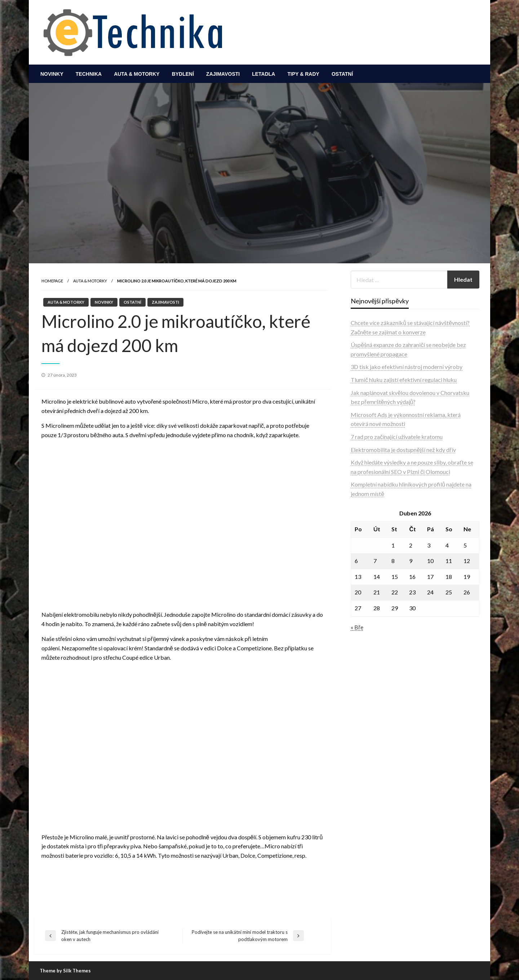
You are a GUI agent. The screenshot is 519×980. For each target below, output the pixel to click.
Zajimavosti (223, 74)
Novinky (52, 74)
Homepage (52, 281)
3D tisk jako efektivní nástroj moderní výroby (407, 367)
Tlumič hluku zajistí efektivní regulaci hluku (404, 380)
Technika (89, 74)
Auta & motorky (137, 74)
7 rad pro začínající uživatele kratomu (397, 437)
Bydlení (183, 74)
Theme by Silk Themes (65, 971)
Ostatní (342, 74)
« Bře (357, 627)
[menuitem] (52, 74)
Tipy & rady (303, 74)
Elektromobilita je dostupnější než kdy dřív (403, 450)
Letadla (263, 74)
